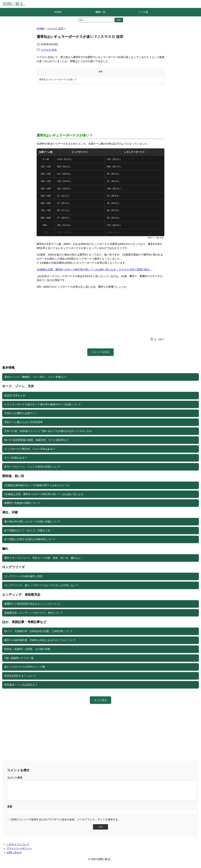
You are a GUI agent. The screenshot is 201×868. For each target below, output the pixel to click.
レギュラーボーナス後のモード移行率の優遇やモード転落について (43, 404)
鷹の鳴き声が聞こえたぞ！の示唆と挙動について (32, 522)
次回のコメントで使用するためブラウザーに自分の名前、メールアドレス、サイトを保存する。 (66, 823)
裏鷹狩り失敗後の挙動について (22, 503)
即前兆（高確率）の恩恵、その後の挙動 (27, 649)
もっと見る (101, 700)
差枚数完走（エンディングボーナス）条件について (34, 613)
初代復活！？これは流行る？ (21, 685)
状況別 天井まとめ (15, 395)
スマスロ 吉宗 (55, 29)
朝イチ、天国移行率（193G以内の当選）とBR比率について (39, 631)
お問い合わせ (14, 856)
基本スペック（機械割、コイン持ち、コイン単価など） (36, 377)
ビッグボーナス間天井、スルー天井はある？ (30, 449)
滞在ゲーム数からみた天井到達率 (23, 422)
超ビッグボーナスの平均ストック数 (25, 667)
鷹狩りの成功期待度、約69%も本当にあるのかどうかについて (40, 640)
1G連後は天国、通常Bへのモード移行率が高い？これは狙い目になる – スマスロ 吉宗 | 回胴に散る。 (94, 270)
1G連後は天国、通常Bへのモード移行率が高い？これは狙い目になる (44, 494)
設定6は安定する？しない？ (20, 676)
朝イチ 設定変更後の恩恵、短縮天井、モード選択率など (37, 440)
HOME (58, 12)
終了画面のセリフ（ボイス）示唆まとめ (27, 531)
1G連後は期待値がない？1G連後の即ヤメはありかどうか (37, 485)
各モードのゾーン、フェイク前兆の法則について (32, 467)
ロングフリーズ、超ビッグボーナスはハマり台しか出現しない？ (41, 585)
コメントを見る (101, 352)
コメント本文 (15, 778)
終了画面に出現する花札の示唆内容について (30, 539)
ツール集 (143, 12)
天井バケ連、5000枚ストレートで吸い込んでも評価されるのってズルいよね (48, 431)
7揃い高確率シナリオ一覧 (19, 658)
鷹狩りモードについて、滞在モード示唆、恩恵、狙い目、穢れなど (43, 558)
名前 (10, 810)
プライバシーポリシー (19, 852)
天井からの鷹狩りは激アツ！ (21, 413)
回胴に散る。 (15, 4)
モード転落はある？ (16, 458)
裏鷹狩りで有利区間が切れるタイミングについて (32, 604)
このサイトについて (18, 848)
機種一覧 (101, 12)
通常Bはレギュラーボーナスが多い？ (58, 79)
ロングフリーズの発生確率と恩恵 (23, 576)
